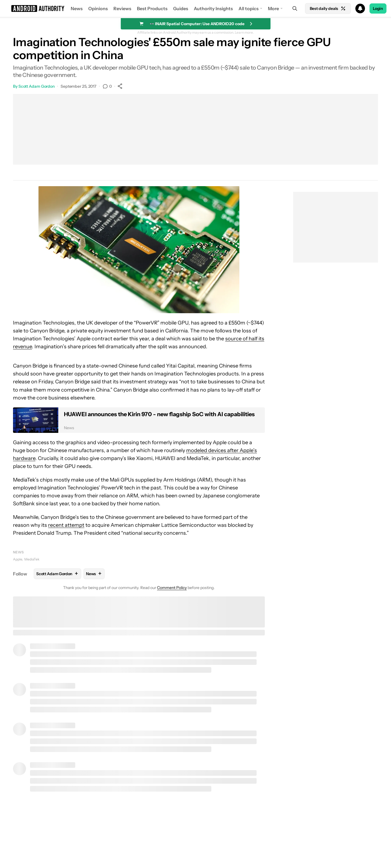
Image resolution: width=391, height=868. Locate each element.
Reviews (122, 8)
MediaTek (32, 559)
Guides (181, 8)
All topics (249, 8)
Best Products (152, 8)
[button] (195, 8)
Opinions (98, 8)
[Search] (295, 8)
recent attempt (66, 525)
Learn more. (244, 33)
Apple (18, 559)
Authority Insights (213, 8)
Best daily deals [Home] (328, 8)
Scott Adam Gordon (36, 86)
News (77, 8)
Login (378, 8)
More (273, 8)
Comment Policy (172, 588)
